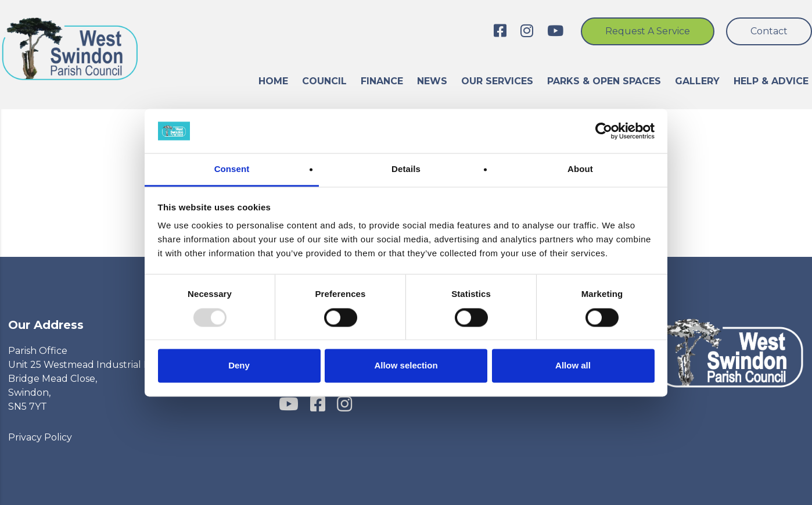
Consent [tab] (232, 169)
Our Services (497, 81)
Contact (769, 31)
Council (324, 81)
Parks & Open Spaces (604, 81)
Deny (239, 366)
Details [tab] (406, 169)
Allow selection (406, 366)
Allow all (573, 366)
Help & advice (771, 81)
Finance (382, 81)
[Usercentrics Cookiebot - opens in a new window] (604, 131)
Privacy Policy (40, 437)
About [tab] (580, 169)
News (432, 81)
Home (273, 81)
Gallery (697, 81)
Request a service (648, 31)
